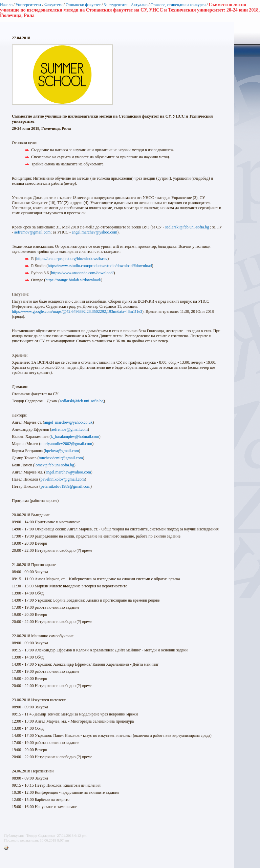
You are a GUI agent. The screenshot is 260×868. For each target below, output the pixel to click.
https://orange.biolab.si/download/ (73, 280)
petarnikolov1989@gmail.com (66, 486)
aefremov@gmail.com (32, 232)
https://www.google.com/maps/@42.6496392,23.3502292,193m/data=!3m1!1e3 (77, 311)
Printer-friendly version (8, 848)
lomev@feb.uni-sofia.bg (54, 465)
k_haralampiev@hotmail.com (75, 437)
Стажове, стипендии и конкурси (178, 5)
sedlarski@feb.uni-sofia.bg (187, 227)
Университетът (28, 5)
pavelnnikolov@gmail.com (63, 479)
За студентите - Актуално (125, 5)
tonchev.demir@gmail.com (61, 458)
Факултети (53, 5)
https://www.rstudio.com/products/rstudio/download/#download (100, 266)
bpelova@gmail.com (62, 451)
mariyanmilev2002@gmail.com (66, 444)
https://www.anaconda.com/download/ (82, 273)
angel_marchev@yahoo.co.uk (69, 422)
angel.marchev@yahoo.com (94, 232)
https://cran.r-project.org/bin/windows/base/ (72, 259)
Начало (6, 5)
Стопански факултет (83, 5)
